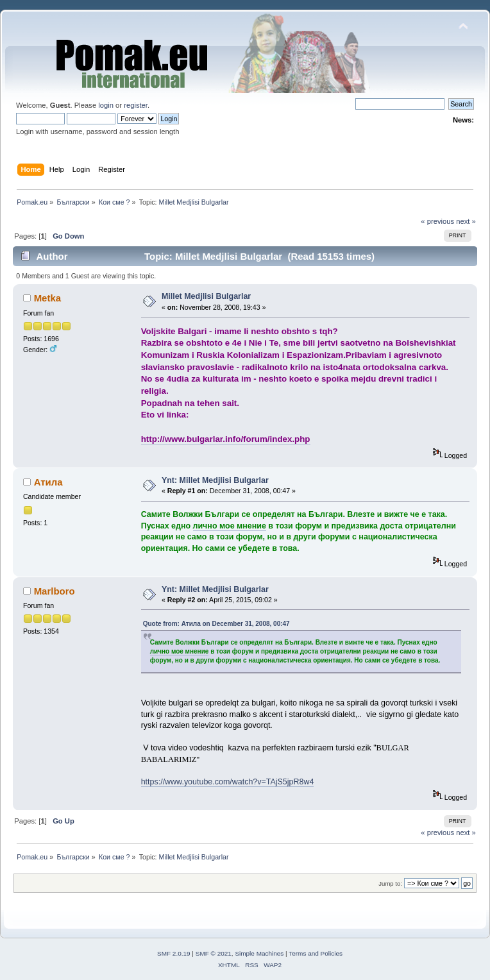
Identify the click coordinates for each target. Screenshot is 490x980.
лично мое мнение (230, 526)
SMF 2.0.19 (174, 953)
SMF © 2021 (214, 953)
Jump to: (390, 883)
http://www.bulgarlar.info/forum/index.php (226, 439)
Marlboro (55, 591)
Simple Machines (259, 953)
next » (466, 221)
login (106, 105)
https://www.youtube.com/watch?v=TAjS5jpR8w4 (228, 782)
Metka (47, 298)
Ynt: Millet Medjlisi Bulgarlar (215, 480)
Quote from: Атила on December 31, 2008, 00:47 (216, 624)
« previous (437, 221)
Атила (48, 482)
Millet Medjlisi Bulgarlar (206, 296)
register (136, 105)
